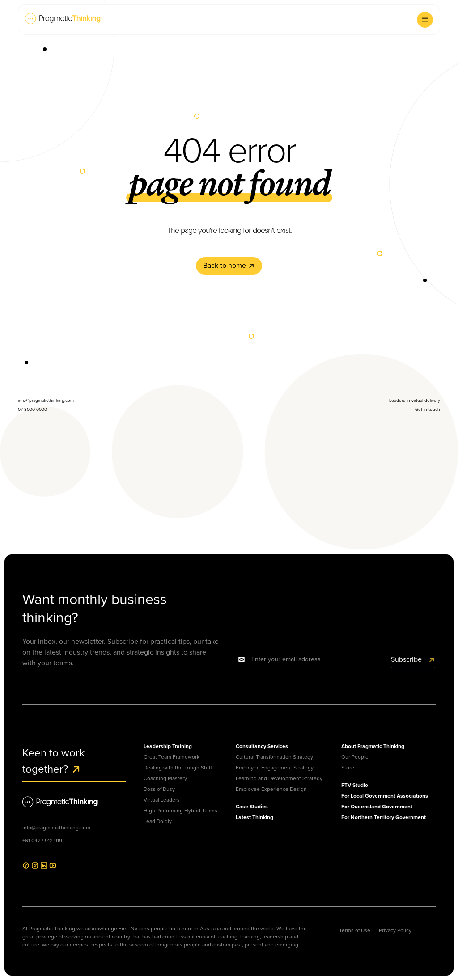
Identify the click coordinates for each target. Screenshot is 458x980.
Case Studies (252, 807)
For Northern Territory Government (384, 817)
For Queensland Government (377, 807)
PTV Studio (355, 785)
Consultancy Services (262, 746)
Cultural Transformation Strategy (274, 757)
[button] (425, 20)
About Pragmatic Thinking (373, 746)
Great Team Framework (172, 757)
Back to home (229, 265)
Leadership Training (168, 746)
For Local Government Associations (385, 796)
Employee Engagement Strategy (275, 768)
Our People (355, 757)
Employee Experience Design (271, 789)
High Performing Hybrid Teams (180, 811)
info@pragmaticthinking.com (56, 828)
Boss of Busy (159, 789)
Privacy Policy (395, 930)
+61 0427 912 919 (42, 841)
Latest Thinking (254, 817)
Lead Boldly (158, 821)
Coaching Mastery (165, 778)
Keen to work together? (53, 761)
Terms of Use (355, 930)
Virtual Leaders (162, 800)
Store (348, 768)
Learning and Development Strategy (279, 778)
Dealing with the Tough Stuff (178, 768)
